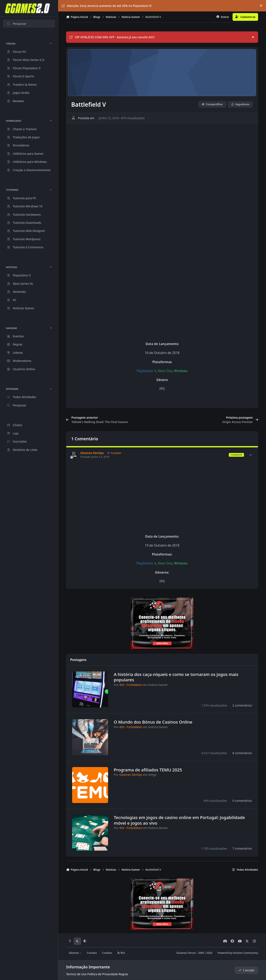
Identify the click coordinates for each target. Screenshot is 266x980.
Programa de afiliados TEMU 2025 (148, 770)
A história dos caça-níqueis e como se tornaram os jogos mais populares (176, 677)
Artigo (152, 775)
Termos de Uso (76, 974)
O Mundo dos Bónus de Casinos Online (153, 722)
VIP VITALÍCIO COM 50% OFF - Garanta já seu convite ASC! (112, 37)
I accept (246, 970)
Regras (123, 974)
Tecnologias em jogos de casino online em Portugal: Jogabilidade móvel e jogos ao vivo (179, 820)
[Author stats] (251, 455)
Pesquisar (17, 24)
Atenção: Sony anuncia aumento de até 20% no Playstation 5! (107, 6)
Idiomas (75, 953)
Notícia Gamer (158, 685)
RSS (121, 953)
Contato (92, 953)
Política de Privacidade (103, 974)
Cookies (107, 953)
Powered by (238, 953)
